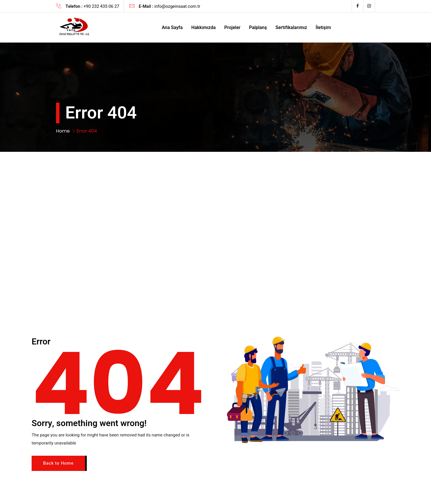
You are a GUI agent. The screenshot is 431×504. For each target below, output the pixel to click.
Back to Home (58, 463)
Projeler (232, 28)
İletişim (323, 28)
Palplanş (258, 28)
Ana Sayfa (172, 28)
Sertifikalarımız (291, 28)
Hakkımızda (204, 28)
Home (63, 131)
